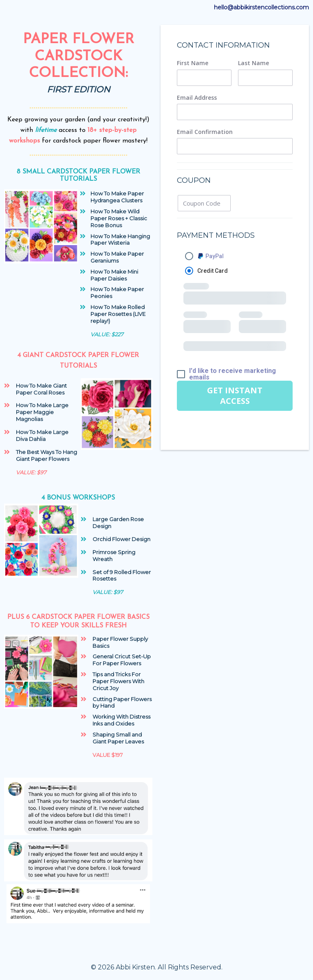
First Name (193, 63)
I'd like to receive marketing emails (233, 374)
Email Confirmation (205, 132)
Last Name (253, 63)
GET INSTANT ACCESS (235, 396)
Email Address (197, 98)
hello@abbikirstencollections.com (261, 7)
